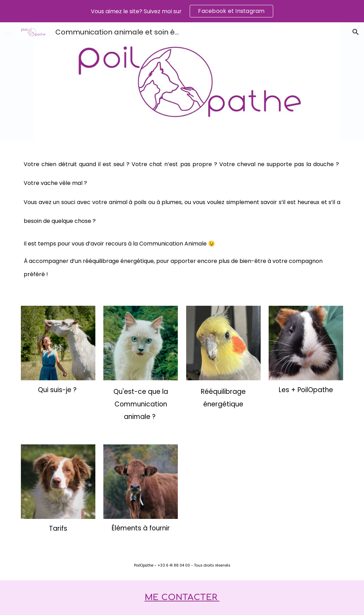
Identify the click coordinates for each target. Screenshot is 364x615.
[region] (182, 11)
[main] (182, 219)
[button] (8, 32)
